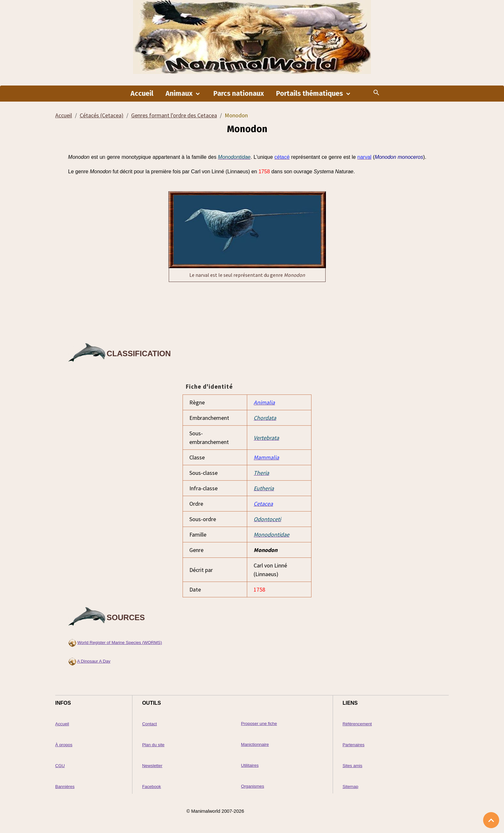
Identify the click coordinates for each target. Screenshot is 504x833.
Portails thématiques (310, 94)
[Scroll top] (491, 820)
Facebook (152, 787)
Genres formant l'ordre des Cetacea (174, 115)
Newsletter (152, 766)
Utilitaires (250, 765)
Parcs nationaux (239, 94)
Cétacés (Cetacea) (102, 115)
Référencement (357, 724)
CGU (60, 766)
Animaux (180, 94)
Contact (149, 724)
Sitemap (351, 787)
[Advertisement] (247, 311)
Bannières (65, 787)
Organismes (253, 786)
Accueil (142, 94)
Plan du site (153, 745)
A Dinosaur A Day (94, 661)
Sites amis (352, 766)
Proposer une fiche (259, 724)
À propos (64, 745)
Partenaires (354, 745)
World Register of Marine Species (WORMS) (120, 643)
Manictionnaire (255, 744)
